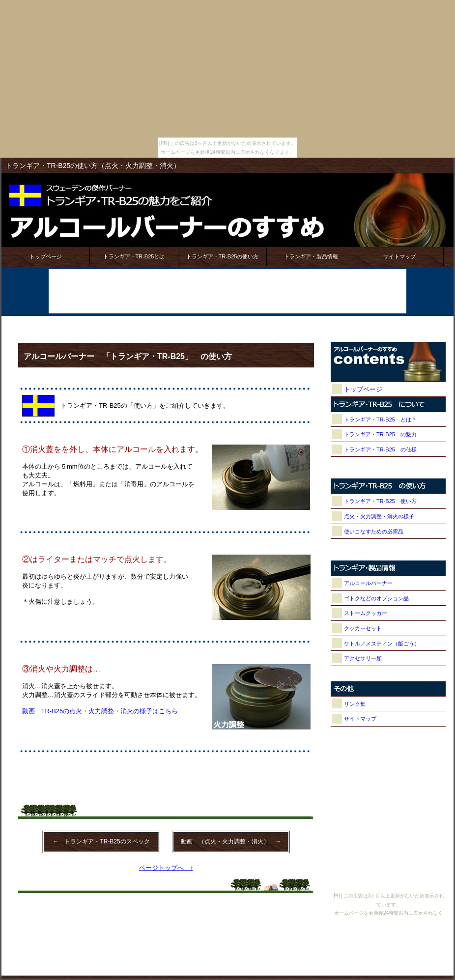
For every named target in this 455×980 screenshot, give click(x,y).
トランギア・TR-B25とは (134, 256)
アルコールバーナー (368, 583)
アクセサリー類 (363, 658)
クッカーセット (363, 628)
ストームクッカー (366, 613)
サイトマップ (399, 256)
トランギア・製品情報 (311, 256)
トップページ (46, 256)
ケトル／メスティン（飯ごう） (382, 644)
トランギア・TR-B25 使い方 (380, 501)
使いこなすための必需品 (374, 532)
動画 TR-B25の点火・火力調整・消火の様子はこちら (100, 711)
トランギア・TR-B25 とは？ (380, 420)
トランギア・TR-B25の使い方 (223, 256)
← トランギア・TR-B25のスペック (101, 841)
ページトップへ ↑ (166, 868)
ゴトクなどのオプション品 (376, 598)
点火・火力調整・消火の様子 (379, 516)
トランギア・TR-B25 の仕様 (380, 449)
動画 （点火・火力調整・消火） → (231, 841)
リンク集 (355, 704)
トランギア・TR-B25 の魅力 (380, 434)
